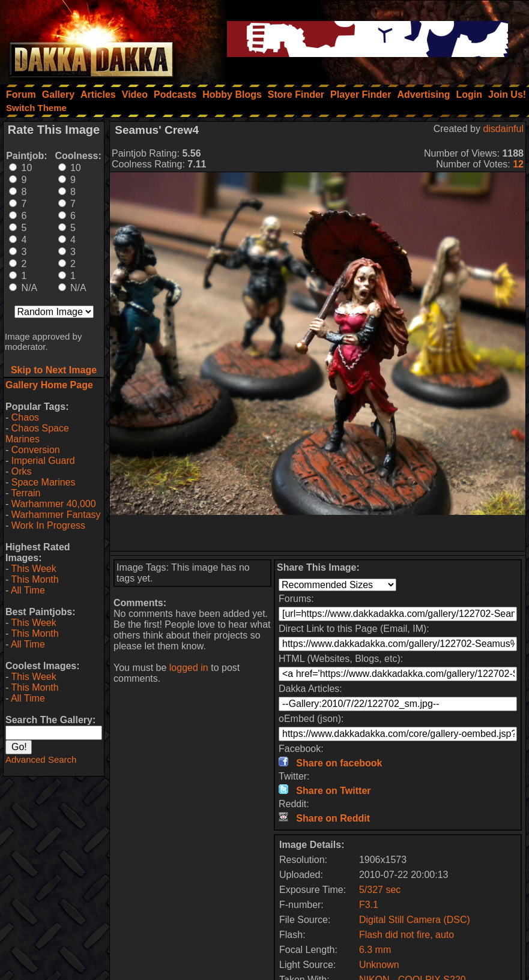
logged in (189, 668)
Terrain (26, 493)
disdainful (503, 129)
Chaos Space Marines (37, 434)
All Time (28, 590)
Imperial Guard (43, 461)
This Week (33, 569)
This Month (35, 579)
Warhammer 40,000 (54, 504)
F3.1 (369, 905)
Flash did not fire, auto (407, 935)
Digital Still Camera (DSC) (415, 920)
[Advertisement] (318, 533)
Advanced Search (41, 759)
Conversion (36, 450)
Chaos (25, 417)
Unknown (379, 965)
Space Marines (44, 482)
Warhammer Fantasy (56, 515)
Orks (22, 471)
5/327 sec (380, 890)
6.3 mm (375, 950)
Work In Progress (48, 525)
